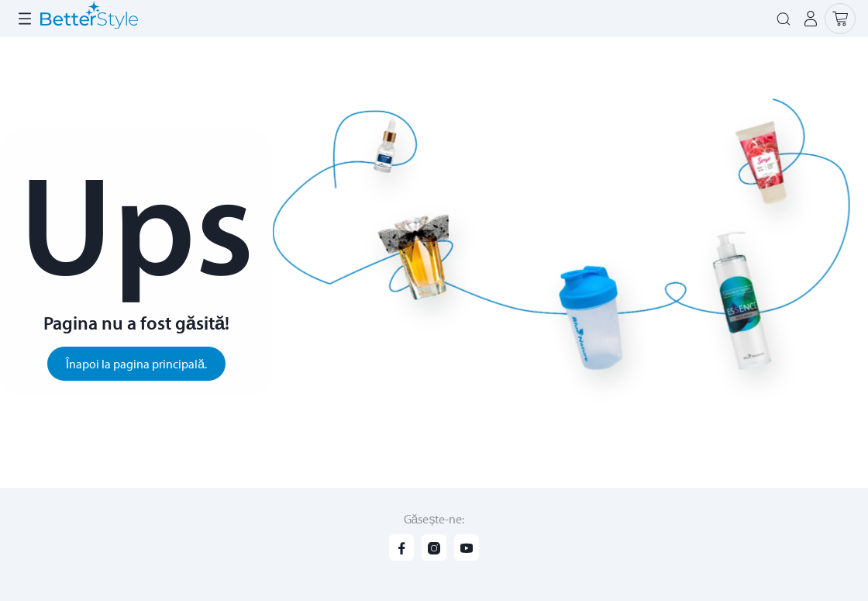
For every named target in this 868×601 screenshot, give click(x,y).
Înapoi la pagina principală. (136, 364)
